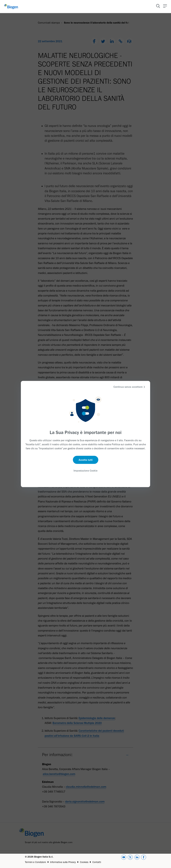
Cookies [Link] (84, 862)
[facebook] (144, 859)
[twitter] (130, 859)
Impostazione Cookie (85, 470)
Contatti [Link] (97, 862)
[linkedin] (137, 859)
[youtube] (124, 859)
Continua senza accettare (130, 387)
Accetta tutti (86, 460)
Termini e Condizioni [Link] (35, 862)
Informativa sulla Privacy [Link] (63, 862)
